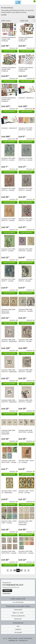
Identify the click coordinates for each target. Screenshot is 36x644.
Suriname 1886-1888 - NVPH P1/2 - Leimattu (26, 310)
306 (18, 570)
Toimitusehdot (18, 610)
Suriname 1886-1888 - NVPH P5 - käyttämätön (9, 401)
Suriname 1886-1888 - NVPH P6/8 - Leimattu (26, 431)
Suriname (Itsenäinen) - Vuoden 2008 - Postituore (9, 69)
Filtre (31, 17)
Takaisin (11, 570)
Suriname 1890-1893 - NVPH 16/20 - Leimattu (9, 461)
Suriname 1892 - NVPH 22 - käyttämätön (9, 492)
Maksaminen (18, 619)
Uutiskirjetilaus (7, 593)
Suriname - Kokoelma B (9, 128)
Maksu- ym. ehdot (18, 613)
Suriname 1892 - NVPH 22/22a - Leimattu (26, 492)
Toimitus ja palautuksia (18, 616)
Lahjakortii (18, 629)
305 (15, 570)
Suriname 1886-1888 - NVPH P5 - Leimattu (26, 401)
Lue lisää (4, 15)
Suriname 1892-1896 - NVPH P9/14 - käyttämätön (26, 523)
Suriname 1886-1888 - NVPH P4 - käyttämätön (9, 371)
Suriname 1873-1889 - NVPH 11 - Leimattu (9, 189)
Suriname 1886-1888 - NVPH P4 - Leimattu (26, 371)
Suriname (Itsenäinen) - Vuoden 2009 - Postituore (26, 69)
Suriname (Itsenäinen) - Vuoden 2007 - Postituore (26, 39)
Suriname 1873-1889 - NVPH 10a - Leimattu (26, 159)
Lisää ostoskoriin (9, 51)
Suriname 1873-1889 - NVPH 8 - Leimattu (26, 280)
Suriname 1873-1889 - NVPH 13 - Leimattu (9, 220)
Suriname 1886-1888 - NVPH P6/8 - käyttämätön (9, 432)
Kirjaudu (7, 590)
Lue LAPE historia (18, 602)
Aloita (8, 570)
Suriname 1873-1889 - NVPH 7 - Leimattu (9, 280)
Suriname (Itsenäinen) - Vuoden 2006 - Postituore (9, 39)
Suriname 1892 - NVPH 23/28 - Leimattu (9, 522)
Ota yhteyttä (18, 632)
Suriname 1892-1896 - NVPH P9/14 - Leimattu (9, 552)
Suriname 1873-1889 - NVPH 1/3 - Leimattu (26, 129)
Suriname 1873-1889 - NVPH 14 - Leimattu (26, 220)
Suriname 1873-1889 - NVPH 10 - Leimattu (9, 159)
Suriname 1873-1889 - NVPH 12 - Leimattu (26, 189)
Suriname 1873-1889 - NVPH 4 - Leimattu (9, 250)
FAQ (18, 626)
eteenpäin (25, 570)
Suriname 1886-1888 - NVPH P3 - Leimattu (26, 340)
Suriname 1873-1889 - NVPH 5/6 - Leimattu (26, 250)
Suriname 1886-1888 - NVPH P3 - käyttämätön (9, 340)
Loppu (28, 570)
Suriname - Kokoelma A (26, 98)
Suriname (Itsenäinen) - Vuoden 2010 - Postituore (9, 99)
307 (21, 570)
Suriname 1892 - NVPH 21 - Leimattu (26, 461)
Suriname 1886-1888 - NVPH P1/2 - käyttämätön (9, 311)
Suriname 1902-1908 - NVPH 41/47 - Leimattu (26, 552)
